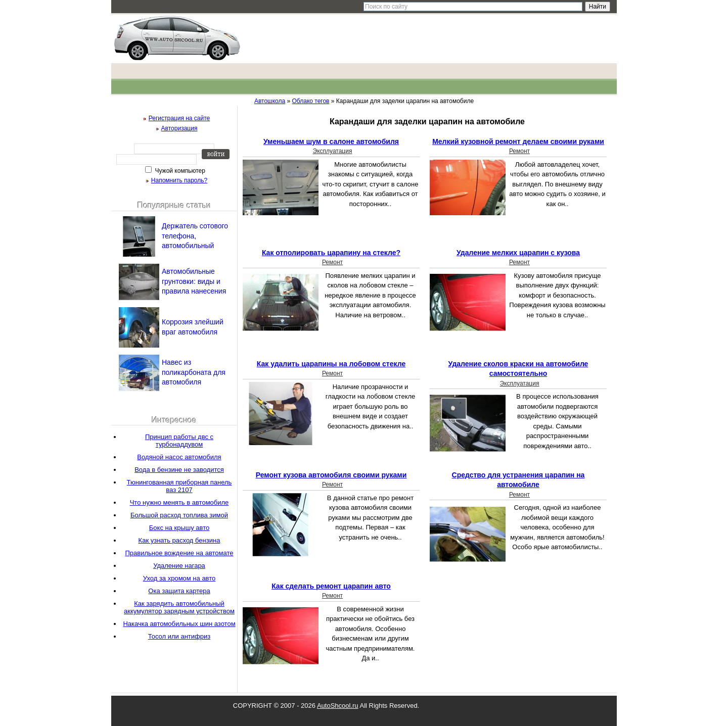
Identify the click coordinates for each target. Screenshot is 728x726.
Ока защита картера (179, 591)
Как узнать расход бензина (179, 540)
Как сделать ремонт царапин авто (331, 586)
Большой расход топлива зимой (179, 515)
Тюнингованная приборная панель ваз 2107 (179, 486)
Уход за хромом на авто (179, 578)
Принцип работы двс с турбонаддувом (179, 441)
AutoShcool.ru (338, 706)
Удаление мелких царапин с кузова (518, 253)
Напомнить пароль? (179, 180)
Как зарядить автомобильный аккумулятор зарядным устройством (179, 607)
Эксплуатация (333, 151)
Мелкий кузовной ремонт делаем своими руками (518, 141)
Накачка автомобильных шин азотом (179, 624)
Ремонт (519, 151)
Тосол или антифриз (179, 636)
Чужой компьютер (179, 171)
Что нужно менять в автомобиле (179, 502)
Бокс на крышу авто (179, 528)
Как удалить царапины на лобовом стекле (331, 364)
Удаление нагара (179, 566)
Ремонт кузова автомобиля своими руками (331, 475)
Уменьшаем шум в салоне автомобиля (331, 141)
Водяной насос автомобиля (179, 457)
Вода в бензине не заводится (179, 470)
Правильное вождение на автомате (179, 553)
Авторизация (179, 128)
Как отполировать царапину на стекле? (331, 253)
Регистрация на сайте (179, 118)
